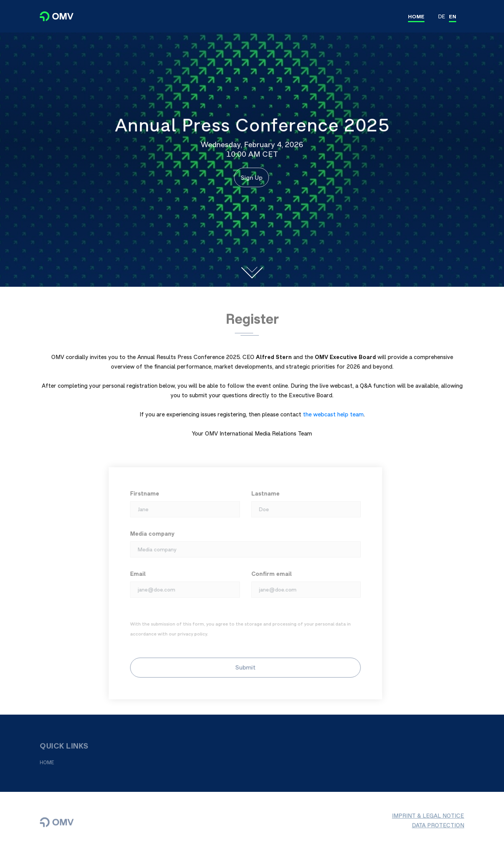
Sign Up (250, 177)
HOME (416, 16)
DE (442, 16)
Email (135, 574)
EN (453, 16)
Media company (149, 534)
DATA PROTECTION (438, 828)
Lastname (262, 493)
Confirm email (268, 574)
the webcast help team (333, 414)
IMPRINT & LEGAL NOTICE (428, 819)
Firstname (141, 493)
